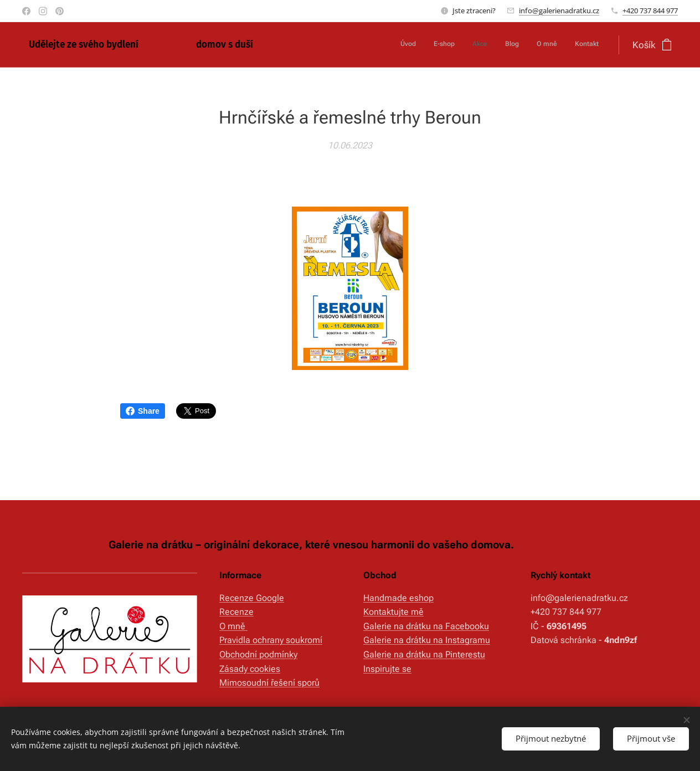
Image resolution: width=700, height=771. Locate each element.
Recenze (236, 612)
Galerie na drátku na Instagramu (427, 640)
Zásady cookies (250, 668)
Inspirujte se (387, 668)
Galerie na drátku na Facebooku (426, 626)
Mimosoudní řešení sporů (269, 683)
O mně (233, 626)
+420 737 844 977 (650, 11)
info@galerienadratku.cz (559, 11)
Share (143, 411)
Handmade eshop (398, 598)
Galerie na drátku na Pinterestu (424, 654)
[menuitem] (513, 45)
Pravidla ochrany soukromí (271, 640)
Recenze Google (252, 598)
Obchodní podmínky (258, 654)
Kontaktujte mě (393, 612)
